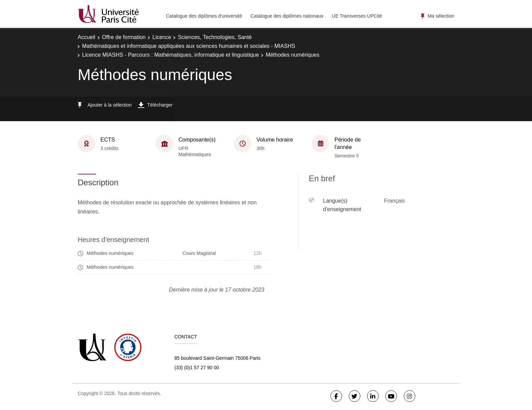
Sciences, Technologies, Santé (215, 37)
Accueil (87, 37)
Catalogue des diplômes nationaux (287, 16)
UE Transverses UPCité (357, 16)
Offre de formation (124, 37)
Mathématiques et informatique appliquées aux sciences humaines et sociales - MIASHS (189, 46)
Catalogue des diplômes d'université (204, 16)
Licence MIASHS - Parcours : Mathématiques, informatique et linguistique (170, 55)
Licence (162, 37)
